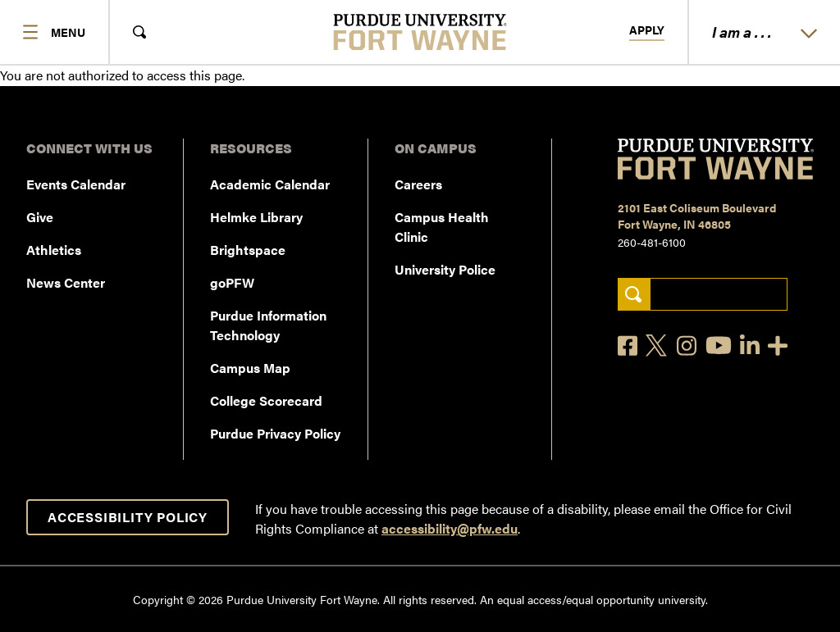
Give (40, 217)
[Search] (634, 295)
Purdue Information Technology (268, 325)
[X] (657, 346)
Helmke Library (256, 217)
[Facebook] (628, 346)
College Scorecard (266, 400)
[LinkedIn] (750, 346)
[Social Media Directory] (778, 346)
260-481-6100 (652, 242)
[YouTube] (719, 345)
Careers (418, 184)
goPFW (232, 282)
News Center (66, 282)
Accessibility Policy (128, 517)
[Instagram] (687, 346)
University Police (445, 269)
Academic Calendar (270, 184)
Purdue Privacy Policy (275, 433)
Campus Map (250, 368)
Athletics (54, 250)
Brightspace (248, 250)
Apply (647, 30)
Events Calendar (76, 184)
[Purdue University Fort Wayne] (420, 32)
